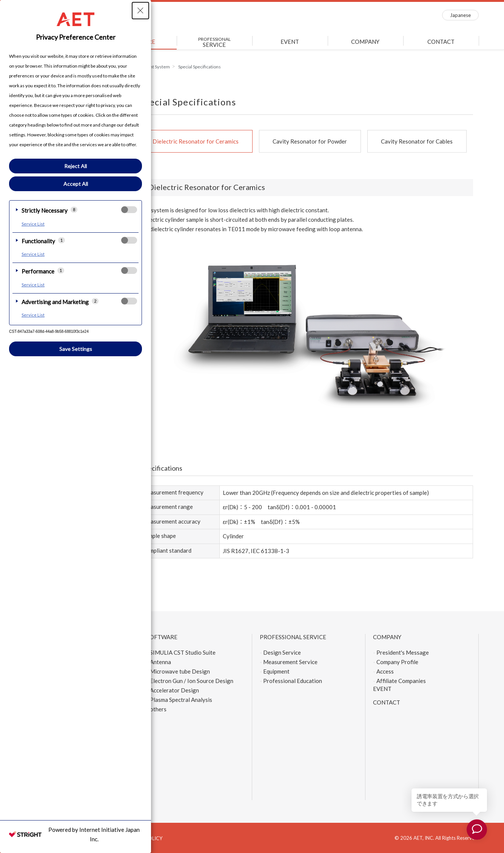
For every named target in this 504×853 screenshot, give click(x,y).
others (158, 709)
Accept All (76, 184)
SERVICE (214, 42)
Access (385, 671)
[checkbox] (129, 210)
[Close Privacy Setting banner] (140, 11)
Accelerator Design (174, 690)
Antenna (160, 662)
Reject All (76, 166)
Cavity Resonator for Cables (417, 141)
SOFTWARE (162, 637)
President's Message (403, 652)
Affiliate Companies (401, 681)
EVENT (290, 42)
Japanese (460, 15)
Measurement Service (290, 662)
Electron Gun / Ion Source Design (192, 681)
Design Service (282, 652)
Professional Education (293, 681)
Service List (33, 224)
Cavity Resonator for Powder (310, 141)
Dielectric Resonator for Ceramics (196, 141)
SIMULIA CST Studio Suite (183, 652)
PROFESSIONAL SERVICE (293, 637)
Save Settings (76, 349)
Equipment (276, 671)
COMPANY (365, 42)
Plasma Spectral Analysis (181, 700)
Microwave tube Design (180, 671)
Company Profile (397, 662)
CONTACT (441, 42)
